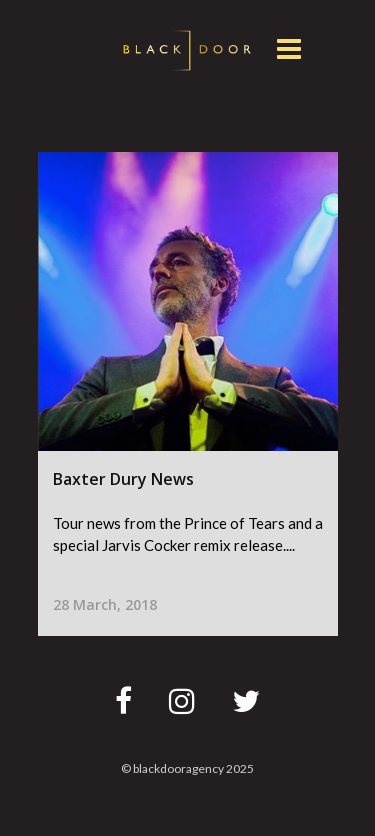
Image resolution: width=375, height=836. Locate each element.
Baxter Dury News (123, 479)
